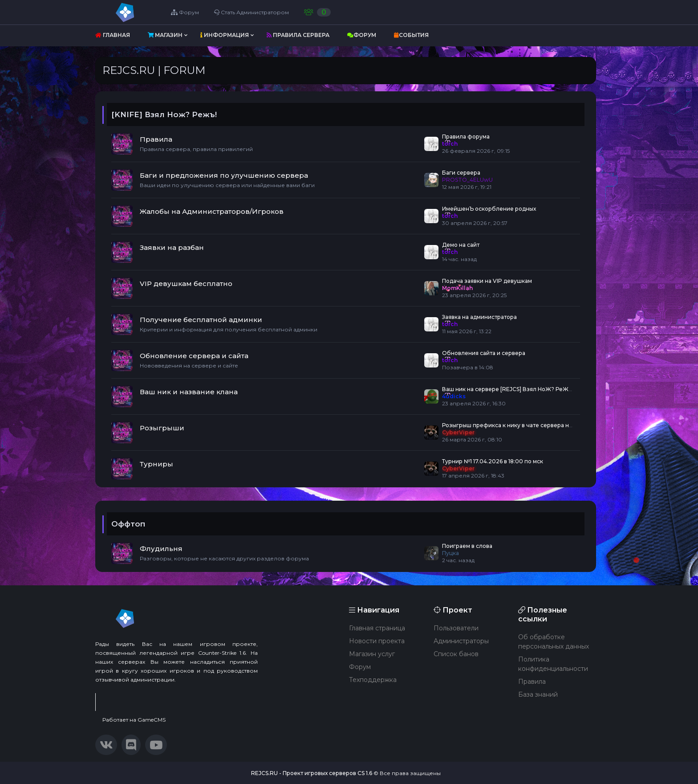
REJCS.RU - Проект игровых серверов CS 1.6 (312, 773)
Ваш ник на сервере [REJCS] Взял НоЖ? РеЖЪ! (508, 389)
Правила (156, 139)
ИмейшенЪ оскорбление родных (489, 209)
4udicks (454, 396)
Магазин (165, 35)
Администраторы (461, 641)
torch (450, 144)
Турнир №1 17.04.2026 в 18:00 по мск (493, 461)
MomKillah (457, 288)
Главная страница (377, 628)
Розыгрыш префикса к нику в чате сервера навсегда (517, 425)
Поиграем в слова (467, 546)
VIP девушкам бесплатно (186, 284)
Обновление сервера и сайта (194, 356)
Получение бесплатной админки (201, 320)
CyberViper (458, 432)
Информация (225, 35)
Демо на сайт (461, 245)
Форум (186, 12)
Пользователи (456, 628)
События (411, 35)
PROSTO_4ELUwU (467, 180)
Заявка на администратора (479, 317)
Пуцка (450, 553)
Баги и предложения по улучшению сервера (224, 175)
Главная (113, 35)
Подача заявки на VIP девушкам (487, 281)
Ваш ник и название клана (189, 392)
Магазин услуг (372, 654)
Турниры (156, 464)
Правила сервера (298, 35)
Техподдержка (373, 680)
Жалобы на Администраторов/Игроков (212, 211)
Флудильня (161, 549)
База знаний (538, 694)
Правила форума (466, 137)
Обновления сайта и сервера (484, 353)
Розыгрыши (162, 428)
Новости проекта (377, 641)
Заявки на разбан (172, 247)
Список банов (456, 654)
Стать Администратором (252, 12)
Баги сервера (461, 173)
